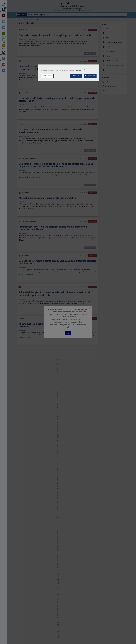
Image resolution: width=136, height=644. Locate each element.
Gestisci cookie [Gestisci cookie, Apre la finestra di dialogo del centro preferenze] (47, 76)
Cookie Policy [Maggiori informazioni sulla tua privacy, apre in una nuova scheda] (78, 71)
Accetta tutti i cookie (90, 76)
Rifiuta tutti (76, 76)
